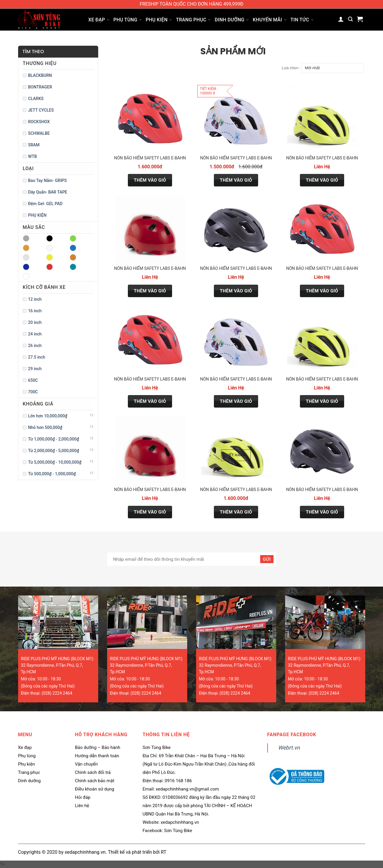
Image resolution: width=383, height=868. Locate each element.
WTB (33, 156)
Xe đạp (99, 20)
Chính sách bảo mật (95, 781)
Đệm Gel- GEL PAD (45, 204)
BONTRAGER (40, 87)
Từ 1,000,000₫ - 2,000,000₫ (54, 439)
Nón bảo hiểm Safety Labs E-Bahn (150, 158)
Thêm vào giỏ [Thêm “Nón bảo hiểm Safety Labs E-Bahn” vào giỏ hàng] (150, 180)
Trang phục (193, 20)
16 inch (35, 311)
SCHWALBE (39, 133)
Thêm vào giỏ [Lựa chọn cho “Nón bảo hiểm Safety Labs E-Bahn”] (322, 180)
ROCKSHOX (39, 122)
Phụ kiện (159, 20)
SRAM (34, 145)
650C (33, 380)
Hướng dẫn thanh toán (97, 756)
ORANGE (50, 257)
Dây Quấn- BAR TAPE (48, 192)
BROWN (26, 248)
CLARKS (36, 99)
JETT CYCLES (41, 110)
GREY (26, 257)
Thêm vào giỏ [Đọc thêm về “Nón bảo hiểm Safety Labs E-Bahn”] (236, 512)
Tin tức (302, 20)
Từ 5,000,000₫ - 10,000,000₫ (55, 462)
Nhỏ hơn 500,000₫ (45, 427)
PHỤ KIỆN (37, 215)
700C (33, 392)
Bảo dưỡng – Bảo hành (98, 747)
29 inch (35, 369)
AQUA (26, 238)
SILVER (73, 267)
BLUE (73, 238)
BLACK (50, 238)
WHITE (26, 276)
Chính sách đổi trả (93, 772)
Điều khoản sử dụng (95, 789)
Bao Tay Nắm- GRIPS (48, 180)
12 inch (35, 299)
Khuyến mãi (270, 20)
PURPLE (26, 267)
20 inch (35, 322)
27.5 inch (37, 357)
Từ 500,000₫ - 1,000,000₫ (52, 474)
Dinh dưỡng (232, 20)
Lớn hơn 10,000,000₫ (48, 416)
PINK (73, 257)
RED (50, 267)
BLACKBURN (40, 75)
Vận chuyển (86, 764)
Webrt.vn (290, 748)
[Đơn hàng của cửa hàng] (333, 68)
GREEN (73, 248)
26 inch (35, 346)
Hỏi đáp (83, 797)
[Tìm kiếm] (350, 19)
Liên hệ (82, 806)
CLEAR (50, 248)
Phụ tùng (127, 20)
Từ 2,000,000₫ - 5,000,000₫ (54, 451)
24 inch (35, 334)
